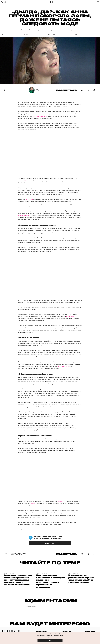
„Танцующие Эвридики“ (40, 116)
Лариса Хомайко (38, 90)
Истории (26, 35)
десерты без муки (63, 366)
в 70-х (33, 504)
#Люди (20, 555)
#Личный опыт (15, 555)
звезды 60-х (29, 199)
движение (60, 501)
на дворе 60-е (23, 181)
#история (24, 553)
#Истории (19, 553)
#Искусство (14, 553)
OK (50, 641)
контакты (41, 631)
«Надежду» (70, 316)
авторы (66, 631)
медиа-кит (91, 631)
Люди (3, 35)
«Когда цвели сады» (25, 215)
